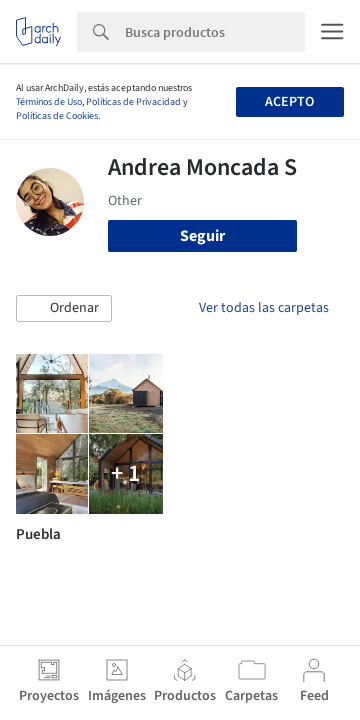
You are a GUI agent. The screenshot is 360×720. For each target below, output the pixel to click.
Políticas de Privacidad (133, 102)
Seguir (202, 236)
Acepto (289, 102)
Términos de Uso (49, 102)
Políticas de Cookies (57, 116)
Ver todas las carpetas (264, 308)
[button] (64, 309)
